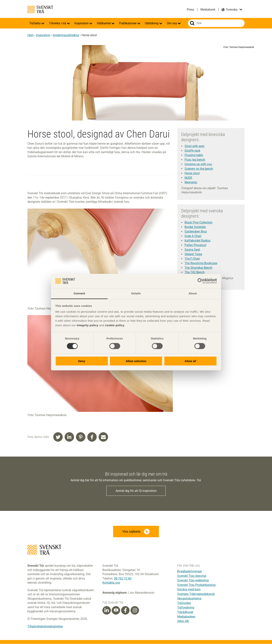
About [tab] (193, 293)
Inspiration (82, 23)
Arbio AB (183, 621)
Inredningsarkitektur (66, 35)
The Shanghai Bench (198, 268)
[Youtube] (116, 611)
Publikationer (128, 23)
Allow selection (136, 361)
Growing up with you (198, 164)
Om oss (172, 23)
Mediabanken (186, 617)
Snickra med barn (189, 590)
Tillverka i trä (58, 23)
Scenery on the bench (199, 169)
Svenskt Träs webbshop (193, 581)
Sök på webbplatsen (192, 23)
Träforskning (186, 608)
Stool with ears (194, 146)
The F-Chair (192, 259)
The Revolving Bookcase (201, 263)
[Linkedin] (107, 611)
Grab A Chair (193, 236)
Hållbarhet (104, 23)
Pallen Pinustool (195, 245)
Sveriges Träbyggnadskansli (196, 594)
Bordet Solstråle (195, 227)
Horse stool (192, 173)
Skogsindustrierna (189, 599)
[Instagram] (135, 611)
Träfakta (35, 23)
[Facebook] (125, 611)
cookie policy (115, 325)
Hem (31, 35)
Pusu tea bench (195, 160)
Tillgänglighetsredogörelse (45, 627)
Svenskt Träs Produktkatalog (196, 585)
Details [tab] (136, 293)
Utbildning (152, 23)
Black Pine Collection (199, 222)
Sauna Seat (192, 250)
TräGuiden (184, 603)
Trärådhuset (185, 612)
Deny (82, 361)
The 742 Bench (195, 272)
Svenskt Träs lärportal (192, 576)
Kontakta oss (111, 583)
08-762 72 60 (123, 579)
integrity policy (88, 325)
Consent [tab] (79, 293)
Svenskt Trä (40, 9)
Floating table (194, 155)
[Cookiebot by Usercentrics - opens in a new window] (200, 281)
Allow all (190, 361)
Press (190, 10)
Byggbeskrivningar (190, 571)
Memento (191, 182)
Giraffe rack (192, 151)
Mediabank (208, 10)
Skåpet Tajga (193, 254)
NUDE (188, 178)
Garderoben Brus (196, 231)
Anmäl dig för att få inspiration (136, 491)
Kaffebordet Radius (197, 241)
